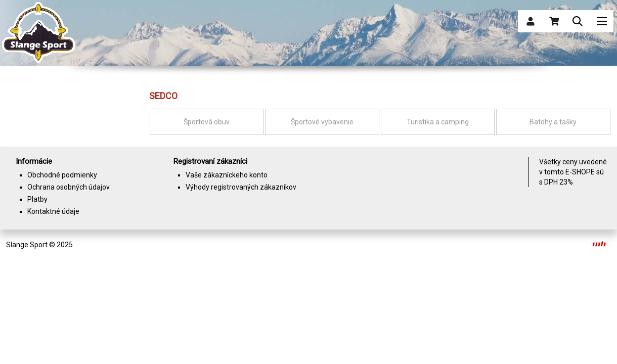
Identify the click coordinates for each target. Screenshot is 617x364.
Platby (37, 199)
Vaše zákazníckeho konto (227, 175)
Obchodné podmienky (62, 175)
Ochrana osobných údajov (69, 187)
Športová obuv (207, 122)
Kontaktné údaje (53, 211)
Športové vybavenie (322, 122)
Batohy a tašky (553, 122)
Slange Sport (27, 245)
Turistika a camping (438, 122)
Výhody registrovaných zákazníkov (241, 187)
